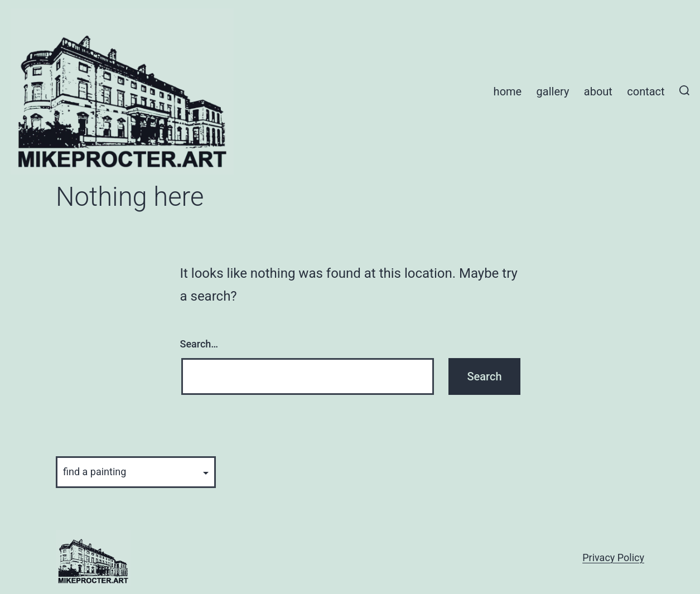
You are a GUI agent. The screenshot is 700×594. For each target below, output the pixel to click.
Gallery (553, 91)
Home (508, 91)
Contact (646, 91)
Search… (199, 344)
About (598, 91)
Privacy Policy (613, 557)
